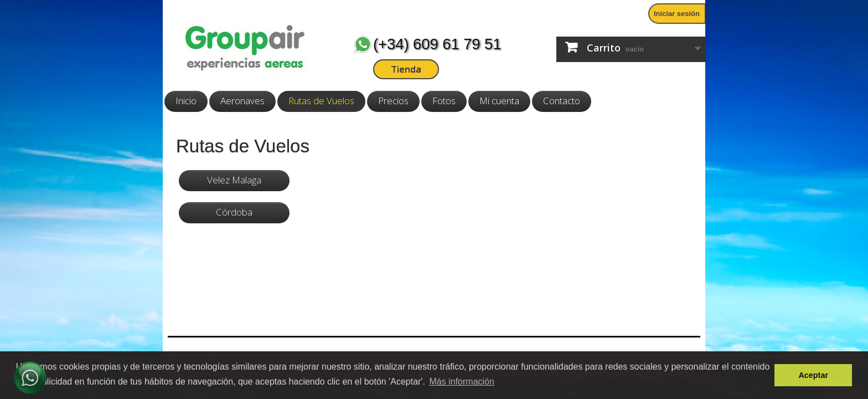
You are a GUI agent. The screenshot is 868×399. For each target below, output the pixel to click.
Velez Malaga (234, 180)
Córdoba (234, 212)
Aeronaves (242, 101)
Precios (393, 101)
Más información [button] (462, 382)
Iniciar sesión (677, 14)
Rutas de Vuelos (321, 101)
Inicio (186, 101)
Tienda (406, 69)
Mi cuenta (499, 101)
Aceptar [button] (813, 375)
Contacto (562, 101)
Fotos (444, 101)
